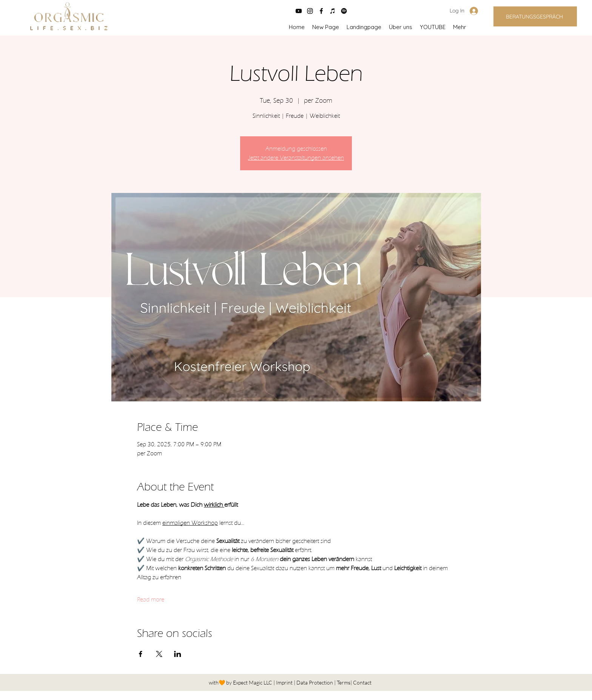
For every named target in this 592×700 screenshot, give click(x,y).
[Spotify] (344, 11)
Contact (362, 682)
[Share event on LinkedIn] (178, 654)
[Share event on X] (159, 654)
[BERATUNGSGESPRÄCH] (535, 16)
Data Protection (315, 682)
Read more (151, 600)
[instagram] (310, 11)
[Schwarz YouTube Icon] (299, 11)
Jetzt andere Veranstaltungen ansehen (296, 158)
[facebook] (321, 11)
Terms (344, 682)
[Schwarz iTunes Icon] (333, 11)
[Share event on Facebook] (141, 654)
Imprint (285, 682)
